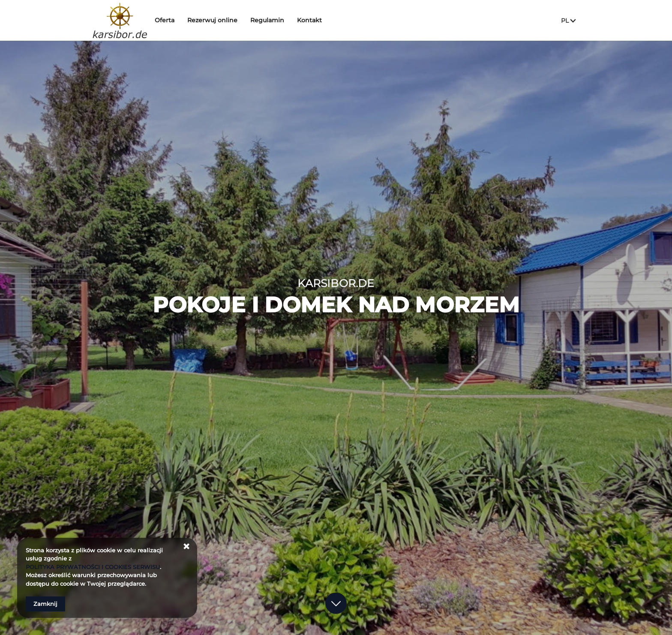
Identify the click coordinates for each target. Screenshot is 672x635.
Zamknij (45, 604)
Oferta (171, 20)
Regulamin (274, 20)
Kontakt (316, 20)
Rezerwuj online (219, 20)
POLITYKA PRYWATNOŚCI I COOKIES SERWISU (93, 567)
